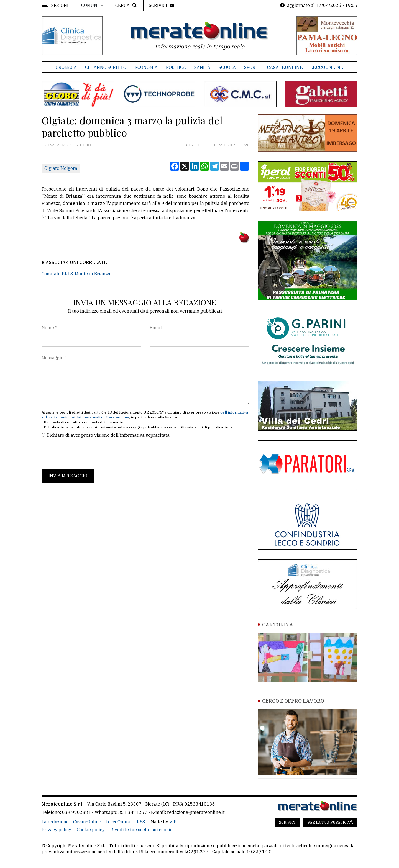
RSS (141, 822)
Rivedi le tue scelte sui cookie (141, 830)
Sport (251, 67)
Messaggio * (54, 358)
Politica (176, 67)
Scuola (227, 67)
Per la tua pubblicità (330, 822)
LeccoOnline (327, 67)
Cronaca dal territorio (66, 145)
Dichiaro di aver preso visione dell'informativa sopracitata (108, 435)
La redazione (55, 822)
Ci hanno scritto (106, 67)
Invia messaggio (68, 476)
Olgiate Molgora (61, 168)
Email (156, 328)
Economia (146, 67)
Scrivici (287, 822)
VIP (173, 822)
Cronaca (66, 67)
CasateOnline (285, 67)
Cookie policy (91, 830)
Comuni (90, 5)
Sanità (202, 67)
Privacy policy (56, 830)
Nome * (49, 328)
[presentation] (84, 454)
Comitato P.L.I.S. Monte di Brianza (76, 274)
